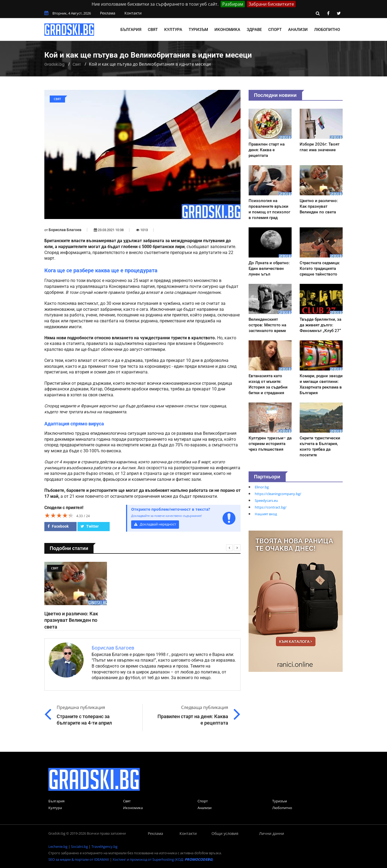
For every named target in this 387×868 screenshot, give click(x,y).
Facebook (58, 526)
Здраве (254, 30)
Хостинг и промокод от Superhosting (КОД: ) (163, 859)
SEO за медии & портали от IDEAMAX (79, 859)
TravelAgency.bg (104, 846)
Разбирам (233, 4)
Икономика (227, 30)
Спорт (275, 30)
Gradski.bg (54, 64)
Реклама (108, 13)
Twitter (90, 526)
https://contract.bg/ (271, 507)
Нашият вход (266, 514)
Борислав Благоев (65, 230)
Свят (153, 30)
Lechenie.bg (58, 846)
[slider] (59, 515)
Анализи (298, 30)
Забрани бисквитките (271, 4)
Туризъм (198, 30)
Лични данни (272, 833)
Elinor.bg (262, 487)
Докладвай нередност (155, 524)
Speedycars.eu (266, 500)
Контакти (133, 13)
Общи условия (225, 833)
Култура (173, 30)
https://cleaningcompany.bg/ (278, 494)
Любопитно (327, 30)
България (131, 30)
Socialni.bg (79, 846)
